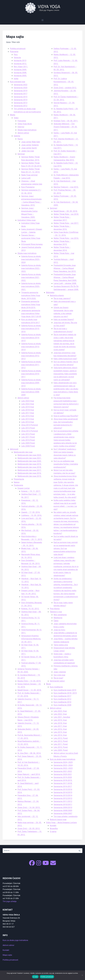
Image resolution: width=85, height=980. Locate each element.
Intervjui (21, 127)
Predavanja (18, 485)
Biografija (54, 828)
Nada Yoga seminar (29, 175)
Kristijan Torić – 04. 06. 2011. (66, 121)
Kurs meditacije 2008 (62, 705)
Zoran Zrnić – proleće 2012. (65, 88)
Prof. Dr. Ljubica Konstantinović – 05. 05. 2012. (64, 82)
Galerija (17, 136)
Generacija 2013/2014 (63, 795)
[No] (82, 975)
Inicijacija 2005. (20, 76)
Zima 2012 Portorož (30, 431)
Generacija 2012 (20, 106)
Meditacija (58, 618)
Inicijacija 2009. (20, 70)
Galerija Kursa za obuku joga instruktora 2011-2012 (31, 365)
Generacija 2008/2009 (63, 810)
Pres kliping (55, 609)
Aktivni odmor (23, 133)
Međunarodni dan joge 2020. (29, 461)
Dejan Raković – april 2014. (29, 774)
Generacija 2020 (20, 88)
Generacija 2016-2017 (63, 786)
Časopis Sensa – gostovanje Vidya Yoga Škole (31, 238)
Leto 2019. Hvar (60, 720)
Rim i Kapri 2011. (21, 67)
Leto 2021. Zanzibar (62, 717)
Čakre (56, 621)
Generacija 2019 (20, 91)
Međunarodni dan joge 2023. (29, 455)
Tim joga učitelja (10, 901)
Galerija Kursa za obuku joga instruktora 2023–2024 (31, 259)
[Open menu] (43, 20)
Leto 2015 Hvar (28, 419)
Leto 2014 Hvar (28, 422)
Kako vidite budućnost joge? (65, 359)
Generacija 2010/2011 (63, 804)
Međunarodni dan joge (23, 452)
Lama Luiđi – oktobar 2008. (65, 283)
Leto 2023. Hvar (60, 711)
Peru (16, 54)
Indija (16, 79)
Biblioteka (50, 292)
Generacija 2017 (20, 94)
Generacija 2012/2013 (63, 798)
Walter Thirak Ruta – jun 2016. (66, 238)
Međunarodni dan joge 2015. (29, 476)
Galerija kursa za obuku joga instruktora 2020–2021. (31, 286)
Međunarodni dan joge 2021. (29, 458)
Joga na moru (59, 630)
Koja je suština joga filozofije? (66, 416)
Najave (17, 482)
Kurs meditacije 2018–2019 (65, 693)
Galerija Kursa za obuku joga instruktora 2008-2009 (31, 392)
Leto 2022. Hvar (60, 714)
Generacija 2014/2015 (63, 792)
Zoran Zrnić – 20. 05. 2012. (29, 828)
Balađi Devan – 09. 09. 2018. (66, 211)
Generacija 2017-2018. (63, 783)
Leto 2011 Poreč (28, 437)
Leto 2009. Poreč (61, 750)
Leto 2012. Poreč (61, 741)
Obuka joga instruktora (27, 130)
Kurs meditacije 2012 (62, 699)
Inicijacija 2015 (20, 60)
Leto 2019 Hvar (28, 407)
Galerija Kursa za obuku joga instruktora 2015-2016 (31, 329)
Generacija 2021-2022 (63, 771)
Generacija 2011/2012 (63, 801)
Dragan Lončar (24, 488)
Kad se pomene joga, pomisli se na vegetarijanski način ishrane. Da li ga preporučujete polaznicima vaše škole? (66, 548)
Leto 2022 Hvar (28, 404)
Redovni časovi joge (58, 819)
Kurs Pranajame (28, 187)
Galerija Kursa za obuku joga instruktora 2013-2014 (31, 347)
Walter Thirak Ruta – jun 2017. (66, 223)
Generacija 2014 (20, 100)
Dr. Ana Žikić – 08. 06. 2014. (29, 753)
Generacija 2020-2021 (63, 774)
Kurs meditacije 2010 (62, 702)
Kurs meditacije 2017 (62, 696)
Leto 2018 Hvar (28, 410)
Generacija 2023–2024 (63, 765)
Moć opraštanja (60, 615)
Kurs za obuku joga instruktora (62, 759)
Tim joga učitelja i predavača (66, 816)
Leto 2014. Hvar (60, 735)
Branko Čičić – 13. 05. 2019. (29, 681)
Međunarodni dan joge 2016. (29, 473)
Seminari (21, 154)
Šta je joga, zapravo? (62, 298)
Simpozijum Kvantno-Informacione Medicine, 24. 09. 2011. (31, 639)
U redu (35, 977)
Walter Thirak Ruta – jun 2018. (66, 214)
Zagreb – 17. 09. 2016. (31, 512)
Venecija (17, 57)
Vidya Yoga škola (25, 124)
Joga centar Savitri (29, 148)
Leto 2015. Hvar (60, 732)
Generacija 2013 (20, 103)
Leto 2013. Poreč (61, 738)
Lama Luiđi (26, 178)
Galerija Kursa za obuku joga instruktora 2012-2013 (31, 356)
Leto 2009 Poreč (28, 443)
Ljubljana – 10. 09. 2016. (32, 515)
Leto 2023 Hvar (28, 401)
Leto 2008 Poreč (28, 446)
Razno (20, 139)
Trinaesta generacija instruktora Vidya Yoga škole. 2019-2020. (31, 295)
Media (13, 115)
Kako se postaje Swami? (64, 319)
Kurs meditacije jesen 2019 (65, 690)
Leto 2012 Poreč (28, 434)
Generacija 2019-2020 (63, 777)
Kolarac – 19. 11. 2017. (31, 491)
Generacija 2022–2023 (63, 768)
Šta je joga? (58, 678)
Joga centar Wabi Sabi (31, 142)
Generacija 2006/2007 (63, 813)
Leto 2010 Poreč (28, 440)
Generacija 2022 (20, 85)
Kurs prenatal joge (18, 82)
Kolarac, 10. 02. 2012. (30, 609)
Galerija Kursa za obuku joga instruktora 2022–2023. (31, 268)
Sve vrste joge (59, 675)
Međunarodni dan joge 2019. (29, 464)
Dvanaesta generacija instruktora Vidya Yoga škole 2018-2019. (31, 304)
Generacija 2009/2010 (63, 807)
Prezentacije (19, 479)
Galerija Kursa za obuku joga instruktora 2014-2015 (31, 338)
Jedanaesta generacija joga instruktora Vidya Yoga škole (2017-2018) (31, 313)
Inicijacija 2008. (20, 73)
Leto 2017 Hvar (28, 413)
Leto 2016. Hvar (60, 729)
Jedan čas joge (28, 151)
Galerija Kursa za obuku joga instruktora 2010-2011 (31, 374)
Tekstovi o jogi (56, 612)
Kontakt (53, 825)
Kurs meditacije (56, 687)
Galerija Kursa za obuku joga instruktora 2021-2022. (31, 277)
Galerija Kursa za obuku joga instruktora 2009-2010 (31, 383)
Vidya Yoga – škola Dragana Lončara (61, 822)
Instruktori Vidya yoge (27, 220)
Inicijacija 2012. (20, 64)
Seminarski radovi (57, 681)
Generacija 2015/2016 (63, 789)
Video (16, 118)
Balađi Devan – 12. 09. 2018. (29, 690)
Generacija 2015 (20, 97)
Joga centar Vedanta (30, 145)
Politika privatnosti (18, 49)
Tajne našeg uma (61, 645)
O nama (53, 831)
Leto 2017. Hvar (60, 726)
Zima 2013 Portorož (30, 425)
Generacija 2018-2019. (63, 780)
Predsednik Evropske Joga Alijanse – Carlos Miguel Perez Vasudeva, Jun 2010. (65, 268)
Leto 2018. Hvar (60, 723)
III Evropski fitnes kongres (32, 244)
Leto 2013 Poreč (28, 428)
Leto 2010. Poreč (61, 747)
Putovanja (14, 52)
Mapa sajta (7, 955)
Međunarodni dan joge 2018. (29, 467)
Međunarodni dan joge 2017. (29, 470)
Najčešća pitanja (57, 295)
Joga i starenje (60, 672)
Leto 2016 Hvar (28, 416)
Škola (48, 684)
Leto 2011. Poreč (61, 744)
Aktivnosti (14, 449)
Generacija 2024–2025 (63, 762)
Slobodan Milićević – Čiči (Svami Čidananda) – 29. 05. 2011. (65, 127)
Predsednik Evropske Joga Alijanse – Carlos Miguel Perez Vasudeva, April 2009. (65, 277)
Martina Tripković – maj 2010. (66, 187)
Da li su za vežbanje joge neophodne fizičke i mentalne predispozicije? (66, 464)
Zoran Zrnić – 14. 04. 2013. (29, 807)
